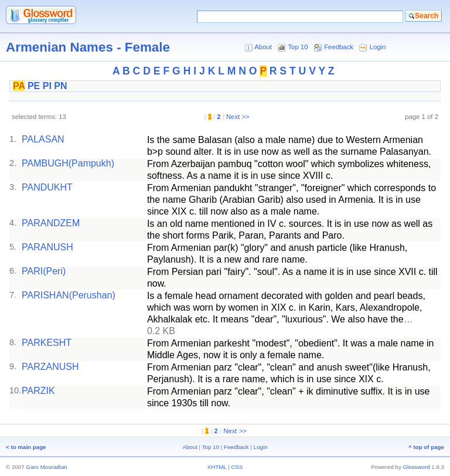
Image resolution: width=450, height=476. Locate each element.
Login (378, 47)
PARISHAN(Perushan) (69, 295)
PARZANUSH (50, 367)
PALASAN (43, 139)
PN (60, 86)
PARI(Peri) (44, 271)
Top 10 (298, 47)
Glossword (417, 467)
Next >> (238, 117)
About (263, 47)
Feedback (339, 47)
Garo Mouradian (46, 467)
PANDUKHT (47, 187)
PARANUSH (47, 247)
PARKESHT (47, 343)
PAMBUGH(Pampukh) (68, 163)
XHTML (217, 467)
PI (47, 86)
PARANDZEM (51, 223)
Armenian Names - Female (88, 47)
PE (34, 86)
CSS (237, 467)
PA (19, 86)
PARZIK (38, 391)
